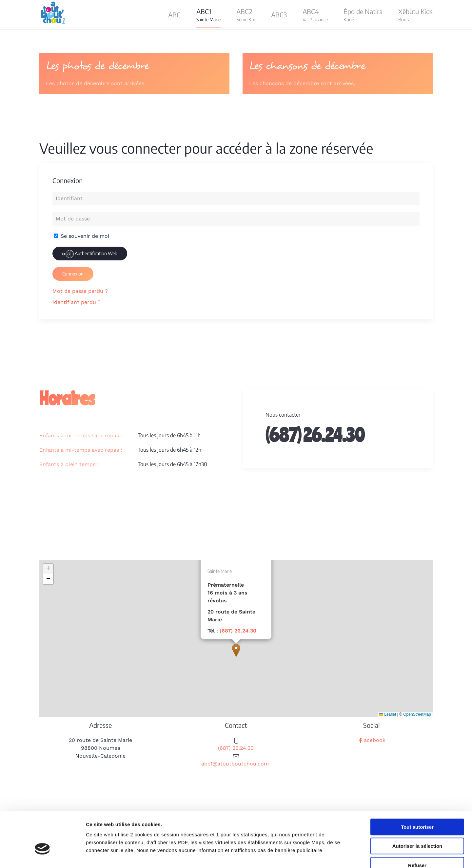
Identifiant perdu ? (77, 302)
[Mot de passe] (236, 219)
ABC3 (279, 15)
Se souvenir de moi (81, 236)
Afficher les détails (361, 855)
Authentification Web (90, 254)
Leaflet (388, 714)
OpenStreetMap (417, 714)
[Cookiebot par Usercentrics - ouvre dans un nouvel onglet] (42, 855)
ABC (174, 15)
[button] (208, 15)
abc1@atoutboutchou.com (235, 764)
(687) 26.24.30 (238, 631)
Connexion (73, 274)
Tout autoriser (417, 788)
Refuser (417, 826)
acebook (371, 740)
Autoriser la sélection (417, 807)
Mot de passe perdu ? (80, 291)
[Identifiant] (236, 198)
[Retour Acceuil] (54, 15)
